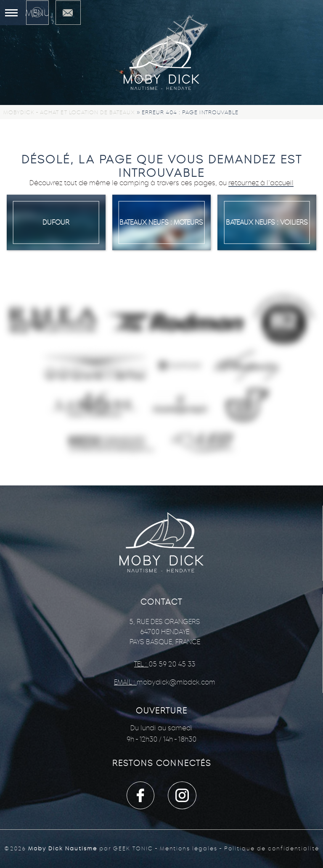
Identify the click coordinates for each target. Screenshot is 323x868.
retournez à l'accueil (261, 183)
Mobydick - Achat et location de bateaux (69, 112)
